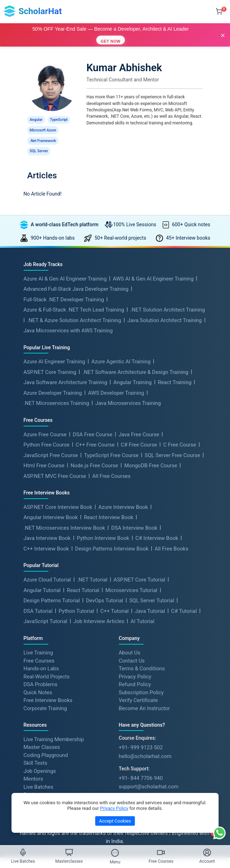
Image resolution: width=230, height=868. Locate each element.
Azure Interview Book (123, 498)
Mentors (33, 770)
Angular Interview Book (51, 508)
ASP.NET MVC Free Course (55, 467)
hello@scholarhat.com (145, 747)
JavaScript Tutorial (46, 612)
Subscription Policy (141, 683)
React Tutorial (83, 581)
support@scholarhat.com (149, 777)
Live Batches (39, 777)
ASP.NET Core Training (50, 363)
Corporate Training (45, 699)
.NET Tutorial (92, 571)
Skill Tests (35, 754)
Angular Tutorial (42, 581)
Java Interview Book (47, 529)
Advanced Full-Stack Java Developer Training (76, 280)
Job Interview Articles (99, 612)
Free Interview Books (48, 691)
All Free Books (171, 540)
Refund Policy (135, 675)
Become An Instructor (144, 699)
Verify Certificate (138, 691)
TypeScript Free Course (111, 446)
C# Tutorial (184, 602)
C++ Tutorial (114, 602)
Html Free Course (44, 456)
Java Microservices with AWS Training (68, 321)
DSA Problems (41, 675)
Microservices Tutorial (131, 581)
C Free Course (180, 436)
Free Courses (39, 651)
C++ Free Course (95, 436)
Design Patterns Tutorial (52, 591)
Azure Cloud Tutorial (47, 571)
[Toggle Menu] (115, 853)
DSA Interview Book (134, 519)
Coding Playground (46, 746)
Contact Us (132, 651)
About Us (130, 644)
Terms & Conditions (142, 659)
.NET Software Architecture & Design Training (135, 363)
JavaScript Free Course (51, 446)
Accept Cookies (115, 821)
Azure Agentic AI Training (121, 352)
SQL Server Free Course (172, 446)
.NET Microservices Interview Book (64, 519)
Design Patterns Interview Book (112, 540)
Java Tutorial (150, 602)
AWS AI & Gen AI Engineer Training (153, 270)
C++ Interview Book (46, 540)
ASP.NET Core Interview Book (58, 498)
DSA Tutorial (38, 602)
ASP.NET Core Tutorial (140, 571)
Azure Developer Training (53, 384)
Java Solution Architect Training (165, 311)
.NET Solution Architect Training (167, 301)
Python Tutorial (76, 602)
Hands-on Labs (41, 659)
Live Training (38, 644)
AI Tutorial (143, 612)
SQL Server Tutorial (152, 591)
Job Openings (40, 762)
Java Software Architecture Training (65, 373)
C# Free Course (139, 436)
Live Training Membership (54, 730)
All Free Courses (111, 467)
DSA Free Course (92, 425)
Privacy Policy (135, 667)
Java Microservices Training (128, 394)
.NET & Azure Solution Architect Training (74, 311)
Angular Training (132, 373)
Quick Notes (38, 683)
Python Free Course (47, 436)
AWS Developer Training (116, 384)
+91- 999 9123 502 (141, 738)
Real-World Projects (47, 667)
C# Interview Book (157, 529)
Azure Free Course (45, 425)
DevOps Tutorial (105, 591)
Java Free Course (139, 425)
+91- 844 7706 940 (141, 769)
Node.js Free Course (94, 456)
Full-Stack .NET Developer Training (64, 290)
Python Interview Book (103, 529)
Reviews (33, 786)
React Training (174, 373)
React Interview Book (109, 508)
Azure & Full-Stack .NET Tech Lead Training (74, 301)
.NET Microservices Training (56, 394)
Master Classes (42, 738)
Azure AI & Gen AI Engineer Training (65, 270)
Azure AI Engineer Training (55, 352)
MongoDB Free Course (151, 456)
